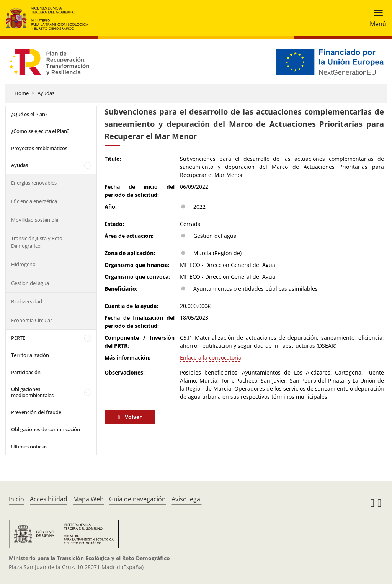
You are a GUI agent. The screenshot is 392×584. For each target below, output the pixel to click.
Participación (26, 372)
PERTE (18, 338)
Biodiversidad (27, 301)
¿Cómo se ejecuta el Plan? (40, 131)
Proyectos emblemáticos (39, 148)
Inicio (16, 499)
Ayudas (46, 93)
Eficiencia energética (34, 201)
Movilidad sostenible (35, 220)
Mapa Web (88, 499)
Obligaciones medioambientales (32, 392)
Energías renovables (34, 183)
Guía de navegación (137, 499)
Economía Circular (32, 320)
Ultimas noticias (29, 447)
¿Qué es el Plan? (29, 114)
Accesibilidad (49, 499)
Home (22, 93)
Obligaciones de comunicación (46, 429)
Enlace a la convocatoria (211, 357)
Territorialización (30, 355)
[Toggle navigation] (376, 18)
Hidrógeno (23, 264)
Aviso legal (187, 499)
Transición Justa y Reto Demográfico (37, 242)
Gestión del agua (30, 283)
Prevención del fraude (36, 412)
